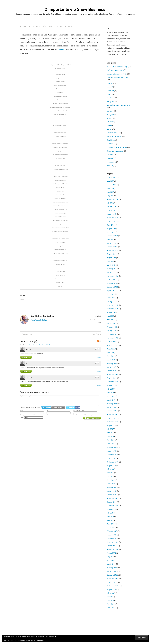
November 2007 (112, 414)
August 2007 (111, 425)
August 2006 (111, 466)
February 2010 (112, 327)
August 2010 (111, 312)
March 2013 (111, 265)
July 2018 (110, 203)
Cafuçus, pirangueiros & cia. (117, 74)
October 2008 (112, 378)
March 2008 (111, 400)
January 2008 (111, 407)
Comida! (110, 87)
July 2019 (110, 188)
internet (109, 118)
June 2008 (110, 393)
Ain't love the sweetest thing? (117, 67)
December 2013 (112, 247)
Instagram (110, 115)
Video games (111, 162)
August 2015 (111, 229)
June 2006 (110, 473)
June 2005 (110, 517)
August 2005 (111, 509)
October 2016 (112, 221)
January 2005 (111, 535)
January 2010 (111, 331)
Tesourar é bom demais (115, 151)
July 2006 (110, 469)
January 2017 (111, 214)
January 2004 (111, 571)
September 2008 (112, 382)
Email (48, 410)
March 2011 (111, 298)
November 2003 (112, 579)
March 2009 (111, 360)
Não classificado (113, 133)
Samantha (61, 49)
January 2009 (111, 367)
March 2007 (111, 444)
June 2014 (110, 239)
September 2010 (112, 309)
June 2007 (110, 433)
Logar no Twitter (70, 408)
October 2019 (112, 185)
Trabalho (110, 155)
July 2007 (110, 429)
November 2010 (112, 305)
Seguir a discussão (99, 341)
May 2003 (110, 600)
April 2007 (111, 440)
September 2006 (112, 462)
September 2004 (112, 549)
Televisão (110, 144)
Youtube (110, 166)
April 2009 (111, 356)
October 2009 (112, 342)
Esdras (24, 26)
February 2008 (112, 404)
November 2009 (112, 338)
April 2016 (111, 225)
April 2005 (111, 524)
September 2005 (112, 506)
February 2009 (112, 363)
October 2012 (112, 280)
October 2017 (112, 210)
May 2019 (110, 196)
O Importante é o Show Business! (75, 9)
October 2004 (112, 546)
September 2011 (112, 291)
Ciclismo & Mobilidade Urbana (118, 78)
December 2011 (112, 287)
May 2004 (110, 557)
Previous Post (27, 334)
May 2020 (110, 181)
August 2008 (111, 385)
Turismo (110, 158)
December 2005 (112, 495)
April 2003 (111, 604)
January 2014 (111, 243)
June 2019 (110, 192)
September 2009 (112, 345)
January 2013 (111, 272)
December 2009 (112, 334)
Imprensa (110, 111)
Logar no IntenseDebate (46, 408)
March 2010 (111, 323)
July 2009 (110, 352)
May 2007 (110, 436)
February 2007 (112, 447)
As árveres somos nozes (115, 70)
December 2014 (112, 236)
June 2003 (110, 597)
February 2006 (112, 487)
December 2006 (112, 455)
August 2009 (111, 349)
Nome (22, 410)
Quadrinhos (111, 140)
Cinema (110, 83)
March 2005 (111, 527)
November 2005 (112, 498)
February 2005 (112, 531)
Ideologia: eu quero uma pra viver (119, 105)
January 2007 (111, 451)
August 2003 (111, 589)
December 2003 (112, 575)
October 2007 (112, 418)
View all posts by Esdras (39, 320)
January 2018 (111, 207)
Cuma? (109, 94)
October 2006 (112, 458)
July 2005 (110, 513)
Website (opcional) (79, 410)
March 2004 (111, 564)
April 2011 (111, 294)
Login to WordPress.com (58, 408)
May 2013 (110, 261)
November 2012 (112, 276)
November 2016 (112, 218)
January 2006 (111, 491)
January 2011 (111, 302)
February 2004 (112, 568)
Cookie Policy (40, 640)
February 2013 (112, 269)
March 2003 (111, 608)
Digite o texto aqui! (59, 400)
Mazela (109, 125)
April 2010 (111, 320)
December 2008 (112, 371)
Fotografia (110, 101)
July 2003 (110, 593)
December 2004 (112, 538)
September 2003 (112, 586)
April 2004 (111, 560)
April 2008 (111, 396)
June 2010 (110, 316)
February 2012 (112, 283)
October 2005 (112, 502)
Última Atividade (47, 345)
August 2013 (111, 258)
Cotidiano (110, 91)
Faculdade (110, 98)
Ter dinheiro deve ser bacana (117, 147)
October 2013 (112, 254)
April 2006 (111, 480)
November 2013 (112, 250)
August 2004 (111, 553)
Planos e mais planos (114, 136)
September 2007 (112, 422)
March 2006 (111, 484)
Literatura (110, 122)
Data (31, 345)
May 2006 (110, 477)
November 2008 (112, 374)
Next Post (96, 334)
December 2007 (112, 411)
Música (109, 129)
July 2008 (110, 389)
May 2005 (110, 520)
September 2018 (112, 199)
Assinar (31, 418)
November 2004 (112, 542)
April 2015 (111, 232)
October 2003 (112, 582)
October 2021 (112, 177)
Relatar (99, 357)
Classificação (37, 345)
